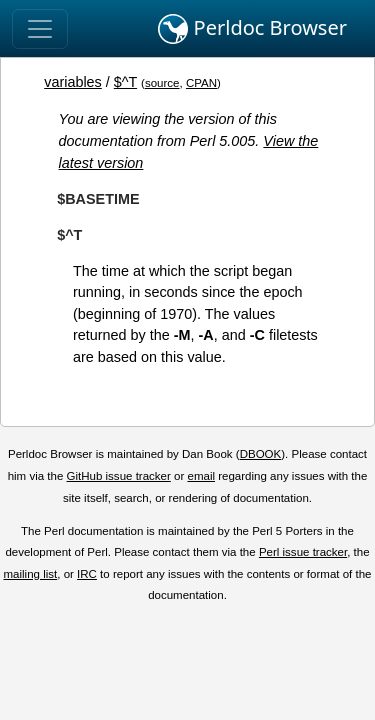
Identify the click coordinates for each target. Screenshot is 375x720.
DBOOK (261, 454)
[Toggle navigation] (40, 29)
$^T (125, 82)
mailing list (30, 574)
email (201, 476)
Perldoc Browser (252, 29)
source (162, 83)
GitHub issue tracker (119, 476)
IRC (87, 574)
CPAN (201, 83)
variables (73, 82)
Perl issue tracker (303, 552)
